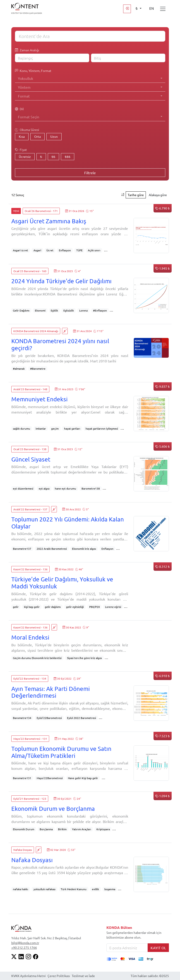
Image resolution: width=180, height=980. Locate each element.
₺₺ (53, 157)
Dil (19, 109)
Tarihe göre (136, 195)
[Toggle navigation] (163, 9)
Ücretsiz (25, 157)
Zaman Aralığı (27, 50)
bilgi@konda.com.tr (25, 943)
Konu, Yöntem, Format (33, 71)
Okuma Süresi (27, 130)
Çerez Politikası (59, 976)
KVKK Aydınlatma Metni (29, 976)
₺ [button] (137, 9)
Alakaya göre (158, 195)
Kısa (22, 136)
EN (151, 9)
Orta (37, 136)
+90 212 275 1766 (24, 947)
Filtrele (90, 173)
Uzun (54, 136)
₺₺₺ (68, 157)
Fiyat (21, 150)
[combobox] (90, 78)
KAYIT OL (158, 948)
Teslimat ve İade (83, 976)
